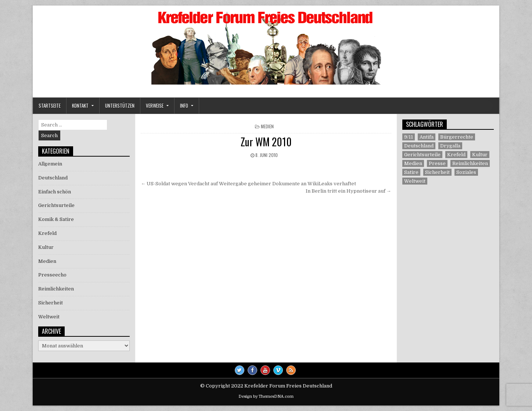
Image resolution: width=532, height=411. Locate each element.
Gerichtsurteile (56, 205)
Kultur (46, 247)
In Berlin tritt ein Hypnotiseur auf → (348, 191)
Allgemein (50, 164)
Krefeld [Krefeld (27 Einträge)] (456, 155)
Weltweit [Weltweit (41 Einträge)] (415, 181)
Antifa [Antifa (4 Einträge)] (427, 137)
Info (184, 106)
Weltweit (49, 317)
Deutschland (53, 178)
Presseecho (52, 275)
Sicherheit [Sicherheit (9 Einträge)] (437, 172)
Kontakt (80, 106)
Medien (267, 126)
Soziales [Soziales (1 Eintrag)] (466, 172)
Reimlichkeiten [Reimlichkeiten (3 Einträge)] (470, 163)
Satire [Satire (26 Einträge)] (411, 172)
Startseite (50, 106)
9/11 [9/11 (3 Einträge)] (409, 137)
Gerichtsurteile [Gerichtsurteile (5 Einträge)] (422, 155)
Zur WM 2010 (266, 142)
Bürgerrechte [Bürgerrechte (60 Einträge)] (457, 137)
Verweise (155, 106)
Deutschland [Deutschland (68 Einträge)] (419, 146)
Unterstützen (120, 106)
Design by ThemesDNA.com (266, 396)
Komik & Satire (56, 219)
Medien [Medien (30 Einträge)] (413, 163)
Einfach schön (55, 192)
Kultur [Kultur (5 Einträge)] (480, 155)
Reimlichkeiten (56, 289)
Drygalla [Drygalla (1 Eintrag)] (450, 146)
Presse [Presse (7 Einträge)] (437, 163)
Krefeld (47, 233)
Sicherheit (51, 303)
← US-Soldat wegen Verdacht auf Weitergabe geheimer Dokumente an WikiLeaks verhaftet (248, 184)
